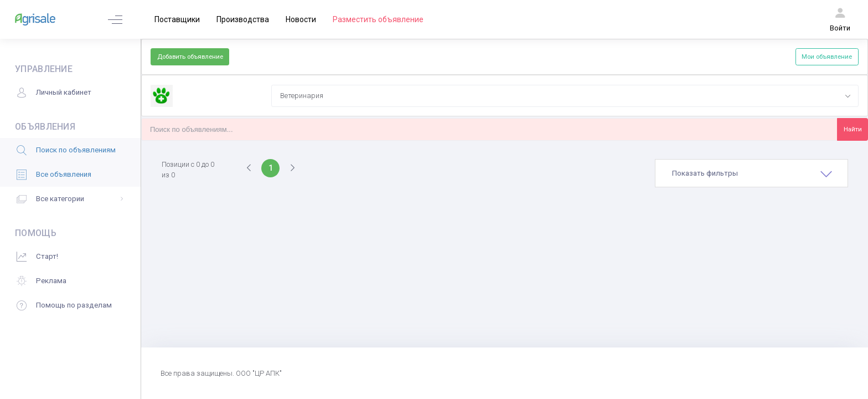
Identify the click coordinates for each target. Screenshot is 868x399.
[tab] (751, 173)
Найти (853, 129)
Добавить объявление (190, 57)
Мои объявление (827, 57)
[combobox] (565, 96)
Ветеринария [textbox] (302, 96)
